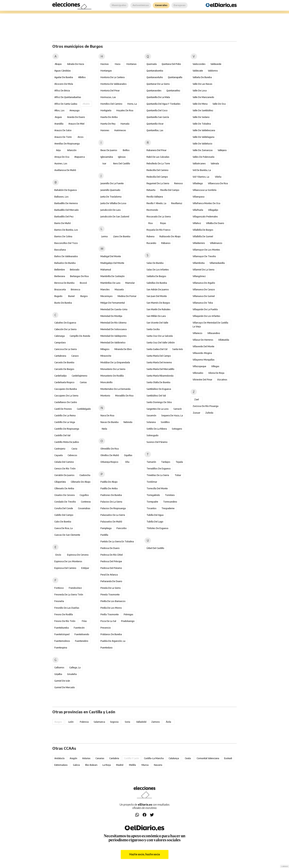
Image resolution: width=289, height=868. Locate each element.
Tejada (179, 462)
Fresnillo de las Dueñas (67, 608)
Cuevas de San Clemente (67, 535)
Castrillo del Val (62, 435)
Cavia (74, 449)
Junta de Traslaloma (111, 197)
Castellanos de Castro (66, 402)
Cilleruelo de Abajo (81, 482)
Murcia (145, 765)
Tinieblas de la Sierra (158, 475)
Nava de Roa (107, 415)
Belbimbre (60, 270)
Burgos (84, 296)
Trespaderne (168, 508)
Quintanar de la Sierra (158, 84)
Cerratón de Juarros (64, 475)
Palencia (84, 722)
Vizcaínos (222, 380)
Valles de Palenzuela (203, 157)
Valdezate (198, 71)
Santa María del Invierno (159, 362)
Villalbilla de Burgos (203, 230)
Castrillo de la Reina (65, 415)
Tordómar (152, 482)
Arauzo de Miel (76, 124)
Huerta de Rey (108, 124)
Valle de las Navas (202, 84)
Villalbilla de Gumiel (203, 236)
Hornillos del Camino (111, 104)
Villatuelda (224, 340)
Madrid (120, 765)
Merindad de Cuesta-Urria (114, 309)
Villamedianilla (217, 263)
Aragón (73, 758)
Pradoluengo (128, 621)
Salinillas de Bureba (157, 283)
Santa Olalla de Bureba (158, 382)
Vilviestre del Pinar (202, 380)
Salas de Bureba (155, 263)
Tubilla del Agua (155, 515)
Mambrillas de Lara (110, 283)
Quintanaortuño (155, 77)
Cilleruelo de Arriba (64, 488)
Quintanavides (154, 91)
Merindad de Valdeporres (114, 336)
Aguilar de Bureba (64, 77)
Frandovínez (75, 588)
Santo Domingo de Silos (159, 402)
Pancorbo (122, 528)
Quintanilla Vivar (155, 124)
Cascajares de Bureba (66, 389)
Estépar (85, 568)
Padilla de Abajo (109, 482)
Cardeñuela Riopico (64, 382)
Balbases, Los (61, 197)
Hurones (105, 130)
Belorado (75, 270)
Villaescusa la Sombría (204, 190)
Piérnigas (128, 614)
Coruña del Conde (64, 508)
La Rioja (107, 765)
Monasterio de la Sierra (113, 369)
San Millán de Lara (156, 316)
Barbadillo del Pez (64, 217)
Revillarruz (177, 203)
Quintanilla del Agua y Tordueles (163, 104)
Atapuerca (80, 157)
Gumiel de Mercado (65, 687)
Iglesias (122, 157)
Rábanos (166, 243)
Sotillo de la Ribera (157, 429)
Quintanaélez (173, 91)
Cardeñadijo (61, 376)
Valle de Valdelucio (202, 144)
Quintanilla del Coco (157, 110)
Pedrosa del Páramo (111, 568)
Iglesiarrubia (107, 157)
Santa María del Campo (159, 356)
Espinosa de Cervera (78, 555)
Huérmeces (120, 130)
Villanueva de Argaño (204, 283)
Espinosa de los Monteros (68, 561)
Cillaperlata (60, 482)
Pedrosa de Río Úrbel (112, 555)
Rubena (150, 236)
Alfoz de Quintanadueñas (68, 97)
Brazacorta (60, 289)
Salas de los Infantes (158, 270)
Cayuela (59, 455)
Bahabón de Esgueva (66, 190)
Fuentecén (79, 628)
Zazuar (196, 413)
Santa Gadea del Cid (157, 349)
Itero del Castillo (122, 163)
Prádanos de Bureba (111, 634)
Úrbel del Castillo (155, 548)
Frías (84, 621)
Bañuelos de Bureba (65, 263)
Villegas (215, 366)
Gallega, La (75, 667)
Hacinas (105, 64)
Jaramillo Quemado (110, 190)
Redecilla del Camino (157, 170)
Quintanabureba (155, 71)
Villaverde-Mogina (202, 353)
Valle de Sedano (201, 117)
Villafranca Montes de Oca (206, 203)
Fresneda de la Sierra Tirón (69, 595)
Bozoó (83, 283)
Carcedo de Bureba (64, 362)
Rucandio (151, 243)
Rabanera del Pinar (156, 150)
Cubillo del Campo (64, 515)
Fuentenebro (82, 641)
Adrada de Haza (76, 64)
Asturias (86, 758)
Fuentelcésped (62, 634)
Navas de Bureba (109, 422)
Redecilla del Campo (157, 177)
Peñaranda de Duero (111, 581)
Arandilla (59, 124)
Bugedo (58, 296)
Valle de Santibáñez (203, 110)
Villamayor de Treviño (204, 256)
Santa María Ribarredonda (160, 376)
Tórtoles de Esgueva (157, 528)
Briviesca (75, 289)
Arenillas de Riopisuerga (67, 144)
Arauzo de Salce (63, 130)
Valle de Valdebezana (204, 130)
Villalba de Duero (215, 223)
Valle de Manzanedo (203, 97)
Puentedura (106, 648)
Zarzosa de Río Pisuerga (206, 406)
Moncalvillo (107, 382)
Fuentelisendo (82, 634)
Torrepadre (152, 502)
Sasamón (151, 415)
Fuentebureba (62, 628)
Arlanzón (72, 150)
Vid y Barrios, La (201, 177)
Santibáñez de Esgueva (159, 389)
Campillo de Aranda (80, 336)
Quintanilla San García (158, 117)
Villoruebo (198, 373)
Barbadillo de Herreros (66, 203)
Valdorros (213, 71)
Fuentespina (61, 648)
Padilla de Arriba (109, 488)
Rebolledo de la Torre (158, 163)
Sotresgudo (153, 435)
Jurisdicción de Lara (110, 210)
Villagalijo (213, 210)
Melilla (132, 765)
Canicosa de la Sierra (66, 349)
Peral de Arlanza (109, 575)
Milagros (105, 349)
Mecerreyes (107, 296)
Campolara (60, 343)
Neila (104, 429)
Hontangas (106, 71)
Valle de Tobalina (202, 124)
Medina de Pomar (127, 296)
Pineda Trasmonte (110, 595)
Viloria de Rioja (216, 373)
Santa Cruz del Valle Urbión (161, 343)
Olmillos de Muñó (110, 455)
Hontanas (132, 64)
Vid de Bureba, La (202, 170)
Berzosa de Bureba (64, 283)
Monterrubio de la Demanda (115, 389)
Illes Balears (91, 765)
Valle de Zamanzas (203, 150)
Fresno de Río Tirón (65, 621)
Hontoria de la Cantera (113, 77)
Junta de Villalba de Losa (113, 203)
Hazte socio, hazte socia (145, 854)
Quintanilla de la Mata (158, 97)
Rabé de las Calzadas (158, 157)
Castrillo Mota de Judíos (67, 442)
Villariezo (197, 333)
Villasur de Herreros (203, 340)
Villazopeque (199, 366)
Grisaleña (72, 674)
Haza (118, 64)
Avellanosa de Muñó (65, 170)
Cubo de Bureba (63, 522)
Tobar (178, 475)
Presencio (106, 628)
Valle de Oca (219, 104)
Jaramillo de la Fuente (112, 183)
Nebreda (128, 422)
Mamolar (130, 283)
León (71, 722)
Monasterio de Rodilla (112, 376)
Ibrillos (126, 150)
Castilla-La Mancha (154, 758)
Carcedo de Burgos (64, 369)
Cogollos (84, 495)
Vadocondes (199, 64)
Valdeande (216, 64)
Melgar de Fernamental (113, 303)
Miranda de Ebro (123, 349)
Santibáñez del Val (156, 396)
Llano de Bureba (122, 236)
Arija (58, 150)
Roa (150, 223)
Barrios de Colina (63, 236)
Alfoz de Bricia (62, 91)
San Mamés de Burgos (158, 303)
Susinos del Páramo (157, 442)
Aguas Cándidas (63, 71)
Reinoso (179, 183)
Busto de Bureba (63, 303)
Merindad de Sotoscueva (114, 329)
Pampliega (106, 528)
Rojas (163, 223)
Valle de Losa (200, 91)
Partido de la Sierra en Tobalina (117, 541)
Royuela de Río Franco (159, 230)
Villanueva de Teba (203, 303)
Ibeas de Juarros (109, 150)
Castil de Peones (63, 409)
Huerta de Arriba (109, 117)
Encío (58, 555)
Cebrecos (72, 455)
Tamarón (151, 462)
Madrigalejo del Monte (112, 263)
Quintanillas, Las (155, 130)
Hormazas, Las (108, 97)
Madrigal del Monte (111, 256)
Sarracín (178, 409)
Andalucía (59, 758)
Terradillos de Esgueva (159, 469)
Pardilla (104, 535)
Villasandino (214, 333)
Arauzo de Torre (63, 137)
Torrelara (170, 495)
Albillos (82, 77)
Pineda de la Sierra (110, 588)
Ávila (168, 722)
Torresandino (170, 502)
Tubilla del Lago (155, 522)
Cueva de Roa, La (63, 528)
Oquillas (128, 455)
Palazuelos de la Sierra (113, 515)
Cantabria (114, 758)
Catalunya (174, 758)
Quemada (152, 64)
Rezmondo (152, 210)
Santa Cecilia (153, 329)
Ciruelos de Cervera (65, 495)
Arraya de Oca (62, 157)
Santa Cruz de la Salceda (160, 336)
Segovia (114, 722)
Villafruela (198, 210)
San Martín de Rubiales (159, 309)
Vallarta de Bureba (202, 77)
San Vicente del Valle (157, 323)
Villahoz (197, 223)
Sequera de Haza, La (172, 415)
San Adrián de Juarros (158, 289)
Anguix (58, 117)
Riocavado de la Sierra (159, 217)
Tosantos (152, 508)
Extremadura (61, 765)
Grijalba (58, 674)
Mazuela (119, 289)
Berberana (60, 276)
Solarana (151, 422)
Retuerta (151, 190)
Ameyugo (75, 110)
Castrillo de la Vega (65, 422)
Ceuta (188, 758)
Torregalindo (153, 495)
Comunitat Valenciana (208, 758)
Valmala (215, 163)
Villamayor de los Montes (206, 250)
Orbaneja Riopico (109, 462)
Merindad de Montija (111, 316)
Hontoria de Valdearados (114, 84)
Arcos (81, 137)
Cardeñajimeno (80, 376)
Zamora (155, 722)
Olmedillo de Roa (110, 449)
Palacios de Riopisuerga (113, 508)
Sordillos (165, 422)
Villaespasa (199, 197)
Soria (127, 722)
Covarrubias (84, 508)
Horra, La (132, 104)
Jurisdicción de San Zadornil (115, 217)
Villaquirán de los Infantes (206, 316)
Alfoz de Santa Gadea (66, 104)
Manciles (105, 289)
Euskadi (228, 758)
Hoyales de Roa (125, 110)
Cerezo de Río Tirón (65, 469)
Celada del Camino (64, 462)
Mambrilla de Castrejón (113, 276)
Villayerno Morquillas (204, 360)
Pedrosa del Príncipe (111, 561)
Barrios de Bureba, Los (66, 230)
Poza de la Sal (108, 621)
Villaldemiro (199, 243)
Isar (104, 163)
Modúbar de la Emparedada (115, 362)
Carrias (83, 382)
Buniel (71, 296)
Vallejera (222, 150)
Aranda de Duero (76, 117)
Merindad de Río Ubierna (113, 323)
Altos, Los (59, 110)
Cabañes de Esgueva (65, 323)
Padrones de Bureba (111, 495)
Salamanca (99, 722)
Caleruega (60, 336)
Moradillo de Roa (124, 396)
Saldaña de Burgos (156, 276)
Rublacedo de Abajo (170, 236)
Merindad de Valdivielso (113, 343)
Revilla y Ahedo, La (156, 203)
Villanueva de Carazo (204, 289)
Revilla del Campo (170, 190)
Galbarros (59, 667)
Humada (125, 124)
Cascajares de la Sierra (66, 396)
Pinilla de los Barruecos (113, 601)
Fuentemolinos (62, 641)
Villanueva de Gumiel (204, 296)
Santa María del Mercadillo (160, 369)
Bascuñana (60, 250)
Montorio (105, 396)
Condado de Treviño (65, 502)
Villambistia (199, 263)
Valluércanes (199, 163)
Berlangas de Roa (79, 276)
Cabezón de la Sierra (65, 329)
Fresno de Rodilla (64, 614)
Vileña (218, 177)
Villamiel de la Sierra (203, 270)
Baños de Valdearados (66, 256)
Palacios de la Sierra (111, 502)
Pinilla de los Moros (111, 608)
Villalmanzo (216, 243)
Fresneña (59, 601)
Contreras (86, 502)
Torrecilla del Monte (157, 488)
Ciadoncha (85, 475)
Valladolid (141, 722)
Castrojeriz (60, 449)
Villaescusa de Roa (218, 183)
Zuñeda (209, 413)
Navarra (158, 765)
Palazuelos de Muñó (111, 522)
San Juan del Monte (157, 296)
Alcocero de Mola (64, 84)
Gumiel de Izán (62, 681)
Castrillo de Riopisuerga (67, 429)
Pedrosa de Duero (110, 548)
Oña (127, 462)
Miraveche (106, 356)
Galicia (76, 765)
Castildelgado (84, 409)
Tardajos (166, 462)
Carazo (75, 356)
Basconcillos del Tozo (66, 243)
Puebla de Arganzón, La (113, 641)
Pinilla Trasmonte (110, 614)
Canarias (100, 758)
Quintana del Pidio (171, 64)
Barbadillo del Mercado (67, 210)
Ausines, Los (61, 163)
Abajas (58, 64)
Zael (197, 399)
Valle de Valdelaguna (203, 137)
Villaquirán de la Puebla (205, 309)
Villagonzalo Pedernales (205, 217)
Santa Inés (178, 349)
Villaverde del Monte (203, 346)
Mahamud (106, 270)
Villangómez (199, 276)
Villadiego (198, 183)
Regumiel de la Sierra (158, 183)
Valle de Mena (200, 104)
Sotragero (177, 429)
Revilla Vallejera (155, 197)
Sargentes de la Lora (157, 409)
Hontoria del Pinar (110, 91)
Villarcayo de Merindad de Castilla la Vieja (210, 325)
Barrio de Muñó (63, 223)
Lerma (104, 236)
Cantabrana (60, 356)
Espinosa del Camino (65, 568)
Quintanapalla (175, 77)
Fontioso (59, 588)
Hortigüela (106, 110)
